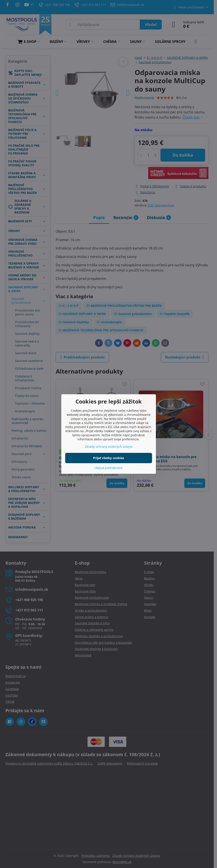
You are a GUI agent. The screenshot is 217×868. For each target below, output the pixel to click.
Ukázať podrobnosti (108, 468)
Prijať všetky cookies (109, 458)
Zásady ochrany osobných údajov (109, 446)
